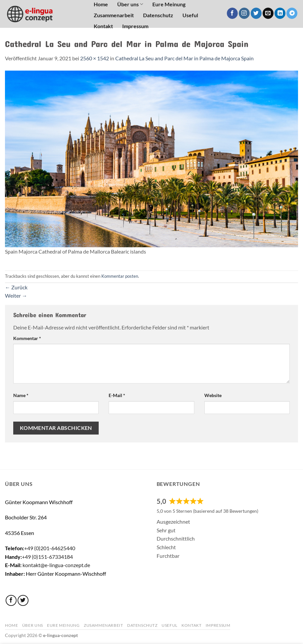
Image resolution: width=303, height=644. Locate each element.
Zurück (16, 287)
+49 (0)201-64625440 (50, 548)
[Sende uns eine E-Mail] (268, 13)
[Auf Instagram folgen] (244, 13)
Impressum (135, 26)
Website (213, 395)
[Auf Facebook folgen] (232, 13)
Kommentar (27, 338)
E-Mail (117, 395)
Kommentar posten (120, 276)
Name (21, 395)
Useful (190, 15)
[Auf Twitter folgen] (256, 13)
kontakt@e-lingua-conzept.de (56, 565)
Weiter (16, 295)
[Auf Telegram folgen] (292, 13)
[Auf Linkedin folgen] (280, 13)
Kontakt (103, 26)
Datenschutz (158, 15)
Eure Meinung (63, 625)
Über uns (33, 625)
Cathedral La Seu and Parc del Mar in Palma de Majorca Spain (184, 58)
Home (11, 625)
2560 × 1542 (95, 58)
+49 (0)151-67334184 (47, 557)
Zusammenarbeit (114, 15)
